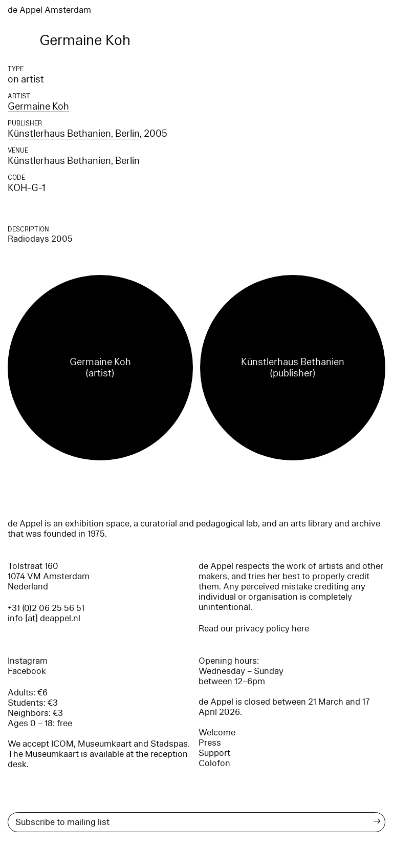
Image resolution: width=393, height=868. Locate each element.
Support (214, 753)
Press (210, 743)
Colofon (214, 763)
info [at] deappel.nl (44, 618)
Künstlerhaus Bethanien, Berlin (74, 134)
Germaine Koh (38, 107)
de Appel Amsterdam (49, 10)
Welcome (217, 733)
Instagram (28, 661)
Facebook (27, 671)
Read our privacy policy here (254, 629)
